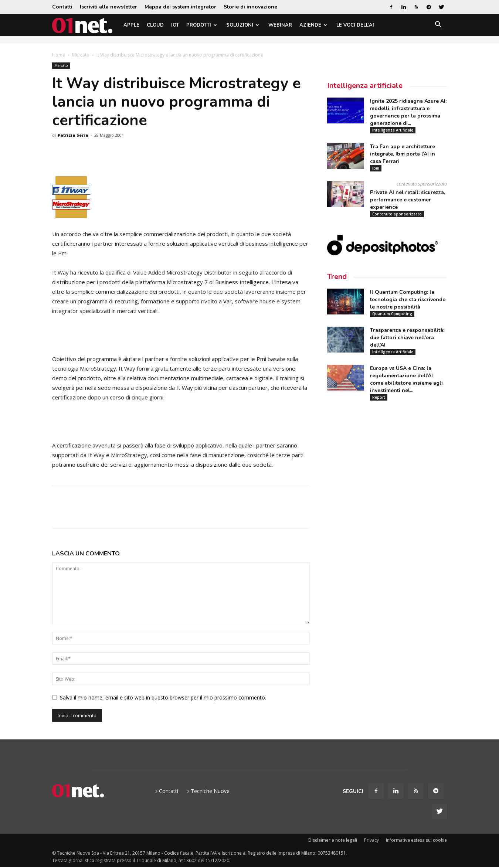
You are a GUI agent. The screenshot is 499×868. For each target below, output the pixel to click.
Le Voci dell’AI (355, 25)
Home (59, 55)
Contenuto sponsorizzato (397, 214)
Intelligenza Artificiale (393, 130)
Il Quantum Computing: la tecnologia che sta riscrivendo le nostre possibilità (408, 299)
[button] (438, 26)
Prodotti (202, 25)
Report (379, 397)
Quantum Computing (392, 314)
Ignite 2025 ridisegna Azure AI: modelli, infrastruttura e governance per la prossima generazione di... (408, 112)
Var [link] (228, 301)
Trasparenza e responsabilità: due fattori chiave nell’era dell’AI (407, 338)
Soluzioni (243, 25)
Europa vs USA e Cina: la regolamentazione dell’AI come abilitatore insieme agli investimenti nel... (406, 379)
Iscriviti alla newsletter (108, 7)
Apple (131, 25)
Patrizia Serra (73, 135)
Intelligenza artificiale (365, 86)
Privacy (371, 840)
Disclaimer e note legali (333, 840)
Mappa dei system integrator (180, 7)
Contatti (62, 7)
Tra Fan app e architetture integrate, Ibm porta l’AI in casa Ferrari (403, 154)
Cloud (155, 25)
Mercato (81, 55)
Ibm (376, 168)
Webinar (280, 25)
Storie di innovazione (250, 7)
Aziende (313, 25)
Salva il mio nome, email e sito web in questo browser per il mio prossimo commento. (163, 697)
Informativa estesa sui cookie (416, 840)
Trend (337, 277)
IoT (175, 25)
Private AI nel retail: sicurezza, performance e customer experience (408, 200)
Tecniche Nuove (210, 791)
